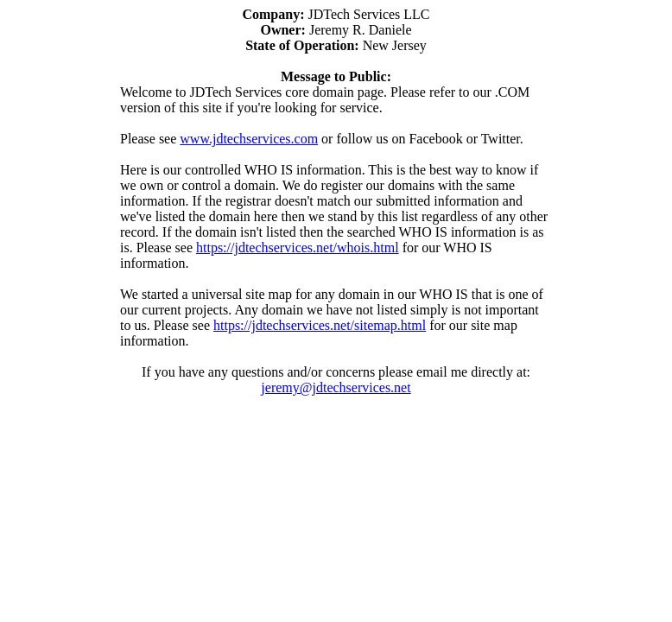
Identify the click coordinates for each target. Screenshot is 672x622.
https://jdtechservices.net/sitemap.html (320, 325)
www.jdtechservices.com (249, 139)
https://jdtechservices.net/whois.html (298, 248)
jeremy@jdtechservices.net (336, 387)
